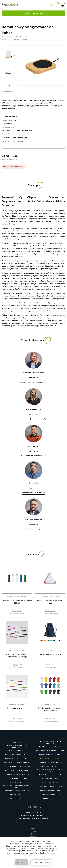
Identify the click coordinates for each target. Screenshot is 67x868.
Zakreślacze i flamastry (50, 597)
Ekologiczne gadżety (17, 750)
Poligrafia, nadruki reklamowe (50, 774)
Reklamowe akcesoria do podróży (17, 762)
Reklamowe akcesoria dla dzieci (17, 774)
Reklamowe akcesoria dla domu (17, 779)
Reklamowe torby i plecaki (50, 766)
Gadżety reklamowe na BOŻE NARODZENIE (50, 743)
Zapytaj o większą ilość (23, 131)
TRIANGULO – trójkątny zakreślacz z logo (50, 602)
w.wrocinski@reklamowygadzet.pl (33, 529)
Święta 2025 (17, 742)
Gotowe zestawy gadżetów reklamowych (17, 747)
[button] (9, 85)
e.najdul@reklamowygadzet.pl (34, 492)
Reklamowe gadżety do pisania (17, 754)
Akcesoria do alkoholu (50, 779)
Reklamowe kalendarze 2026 (50, 795)
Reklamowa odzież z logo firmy (17, 758)
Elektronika (7, 92)
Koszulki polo (50, 704)
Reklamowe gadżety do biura (50, 754)
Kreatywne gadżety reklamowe (50, 787)
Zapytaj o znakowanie (19, 138)
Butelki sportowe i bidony (17, 597)
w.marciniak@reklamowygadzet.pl (34, 419)
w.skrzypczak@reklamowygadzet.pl (33, 382)
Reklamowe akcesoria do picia (50, 762)
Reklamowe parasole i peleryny (17, 770)
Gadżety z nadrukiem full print (50, 746)
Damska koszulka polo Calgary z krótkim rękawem (50, 709)
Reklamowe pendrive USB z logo (17, 791)
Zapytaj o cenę (17, 611)
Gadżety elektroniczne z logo (50, 758)
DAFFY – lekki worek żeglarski (50, 654)
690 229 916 (33, 451)
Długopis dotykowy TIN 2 (17, 708)
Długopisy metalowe (17, 650)
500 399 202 (34, 378)
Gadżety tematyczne (17, 799)
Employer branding (50, 799)
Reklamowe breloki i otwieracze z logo (50, 750)
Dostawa (33, 831)
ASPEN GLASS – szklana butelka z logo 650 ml (17, 602)
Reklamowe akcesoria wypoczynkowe (17, 766)
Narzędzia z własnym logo (50, 783)
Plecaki (50, 650)
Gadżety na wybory (17, 795)
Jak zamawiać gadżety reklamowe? (15, 141)
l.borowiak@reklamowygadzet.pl (34, 455)
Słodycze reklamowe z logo (50, 791)
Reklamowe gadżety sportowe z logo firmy (17, 787)
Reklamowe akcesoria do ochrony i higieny (50, 771)
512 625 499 (33, 415)
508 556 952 (34, 525)
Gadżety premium (17, 783)
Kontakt (33, 837)
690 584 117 (34, 488)
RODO (33, 834)
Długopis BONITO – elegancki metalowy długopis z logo (17, 655)
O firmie (34, 829)
